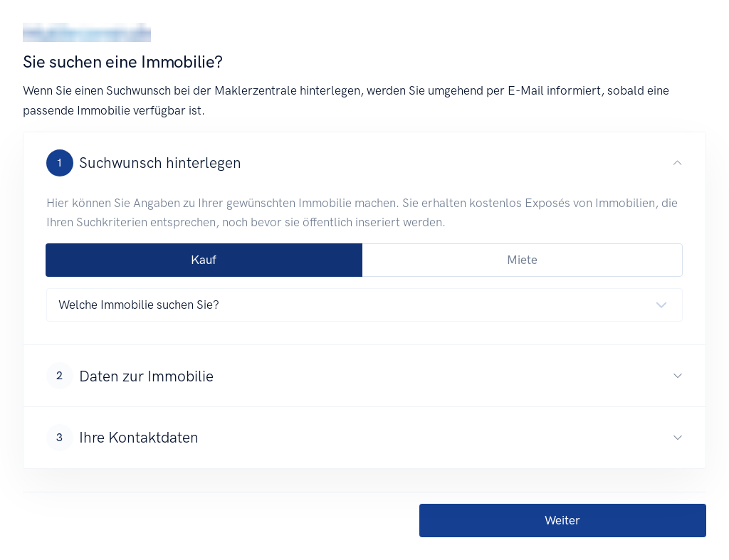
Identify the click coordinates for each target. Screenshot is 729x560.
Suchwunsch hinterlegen (144, 163)
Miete (522, 260)
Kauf (204, 260)
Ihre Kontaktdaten (122, 438)
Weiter (562, 520)
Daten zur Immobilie (130, 376)
